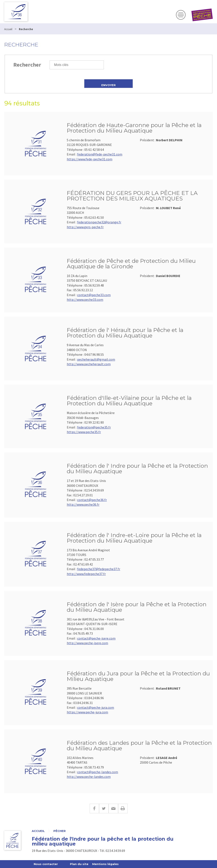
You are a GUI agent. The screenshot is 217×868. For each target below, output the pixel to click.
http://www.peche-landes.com (89, 777)
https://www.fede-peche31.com (90, 159)
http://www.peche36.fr (83, 504)
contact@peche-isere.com (96, 638)
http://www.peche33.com (85, 300)
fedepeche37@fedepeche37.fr (99, 569)
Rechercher (27, 65)
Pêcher (60, 831)
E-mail (113, 808)
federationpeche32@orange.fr (99, 222)
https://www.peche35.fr (84, 432)
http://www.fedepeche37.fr (86, 574)
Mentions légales (105, 864)
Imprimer (123, 808)
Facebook (94, 808)
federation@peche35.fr (94, 427)
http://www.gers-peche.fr (85, 227)
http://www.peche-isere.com (87, 643)
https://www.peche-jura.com (87, 712)
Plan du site (79, 864)
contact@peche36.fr (92, 500)
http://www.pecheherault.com (89, 364)
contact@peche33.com (94, 295)
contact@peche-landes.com (98, 772)
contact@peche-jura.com (96, 707)
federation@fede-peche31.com (100, 154)
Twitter (104, 808)
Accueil (38, 831)
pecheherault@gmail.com (96, 359)
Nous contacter (46, 864)
